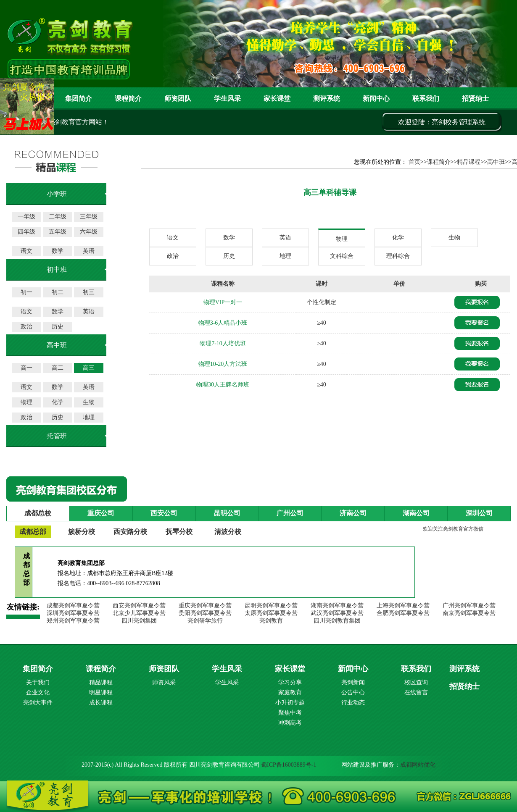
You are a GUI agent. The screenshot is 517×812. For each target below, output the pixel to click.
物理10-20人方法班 (223, 364)
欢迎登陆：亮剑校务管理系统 (442, 122)
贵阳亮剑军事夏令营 (205, 613)
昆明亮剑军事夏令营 (271, 606)
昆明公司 (227, 513)
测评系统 (464, 669)
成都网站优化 (418, 765)
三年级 (89, 217)
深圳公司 (479, 513)
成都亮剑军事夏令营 (73, 606)
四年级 (26, 232)
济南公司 (353, 513)
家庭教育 (290, 692)
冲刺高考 (290, 723)
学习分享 (290, 682)
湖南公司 (416, 513)
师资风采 (164, 682)
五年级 (58, 232)
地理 (89, 417)
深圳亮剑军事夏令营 (73, 613)
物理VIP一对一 (223, 302)
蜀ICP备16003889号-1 (289, 765)
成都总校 (38, 513)
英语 (89, 251)
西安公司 (164, 513)
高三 (89, 368)
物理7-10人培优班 (223, 343)
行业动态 (353, 703)
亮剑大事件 (38, 703)
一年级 (26, 217)
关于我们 (38, 682)
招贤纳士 (475, 99)
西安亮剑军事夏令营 (139, 606)
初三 (89, 292)
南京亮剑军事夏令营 (469, 613)
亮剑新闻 (353, 682)
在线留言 (416, 692)
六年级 (89, 232)
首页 (414, 162)
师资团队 (178, 99)
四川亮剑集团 (139, 621)
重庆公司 (101, 513)
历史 (58, 327)
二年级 (58, 217)
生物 (89, 402)
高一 (26, 368)
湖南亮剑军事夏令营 (337, 606)
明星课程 (101, 692)
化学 (58, 402)
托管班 (57, 436)
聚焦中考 (290, 713)
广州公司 (290, 513)
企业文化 (38, 692)
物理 (26, 402)
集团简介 (79, 99)
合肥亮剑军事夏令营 (403, 613)
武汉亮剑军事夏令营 (337, 613)
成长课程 (101, 703)
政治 (26, 327)
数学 (58, 251)
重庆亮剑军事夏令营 (205, 606)
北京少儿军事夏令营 (139, 613)
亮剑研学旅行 (205, 621)
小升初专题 (290, 703)
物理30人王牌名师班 (223, 385)
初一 (26, 292)
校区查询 (416, 682)
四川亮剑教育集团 (337, 621)
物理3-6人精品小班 (223, 323)
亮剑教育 (271, 621)
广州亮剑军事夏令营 (469, 606)
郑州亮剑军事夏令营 (73, 621)
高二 (58, 368)
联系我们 (426, 99)
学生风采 (227, 99)
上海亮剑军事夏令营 (403, 606)
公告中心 (353, 692)
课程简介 (128, 99)
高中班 (496, 162)
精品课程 (469, 162)
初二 (58, 292)
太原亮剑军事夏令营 (271, 613)
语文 (26, 251)
